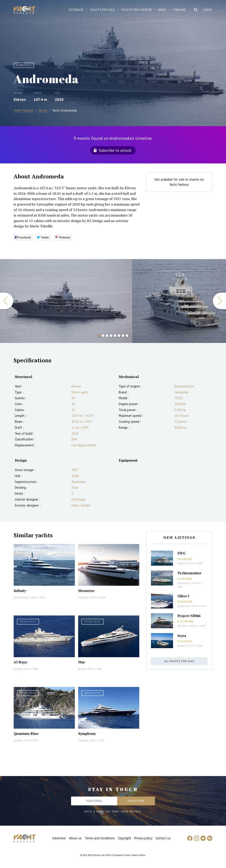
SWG (181, 553)
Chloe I (183, 596)
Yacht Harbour (25, 11)
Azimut (181, 563)
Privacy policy (143, 838)
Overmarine (184, 583)
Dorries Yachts (21, 597)
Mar (82, 662)
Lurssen (18, 669)
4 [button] (111, 336)
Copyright (124, 838)
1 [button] (99, 336)
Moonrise (86, 591)
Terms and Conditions (100, 838)
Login (208, 10)
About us (75, 838)
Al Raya (20, 662)
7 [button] (123, 336)
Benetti (82, 669)
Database (76, 10)
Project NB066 (189, 616)
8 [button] (127, 336)
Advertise (59, 838)
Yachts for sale (103, 10)
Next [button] (219, 301)
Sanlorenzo (183, 606)
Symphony (87, 733)
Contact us (163, 838)
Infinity (20, 591)
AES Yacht (183, 626)
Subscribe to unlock (115, 150)
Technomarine (189, 573)
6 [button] (119, 336)
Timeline (179, 10)
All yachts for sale (179, 661)
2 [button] (103, 336)
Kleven (20, 99)
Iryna (182, 636)
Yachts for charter (137, 10)
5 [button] (115, 336)
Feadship (83, 597)
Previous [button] (7, 301)
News (162, 10)
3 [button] (107, 336)
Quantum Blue (26, 733)
